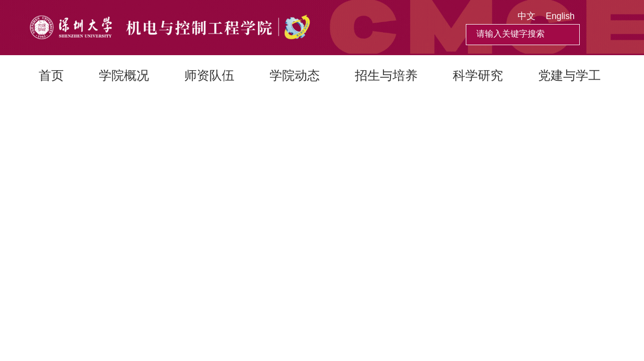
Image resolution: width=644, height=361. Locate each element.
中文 (527, 16)
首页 (51, 75)
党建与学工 (569, 75)
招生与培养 (386, 75)
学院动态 (295, 75)
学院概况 (124, 75)
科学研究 (478, 75)
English (560, 16)
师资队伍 (209, 75)
